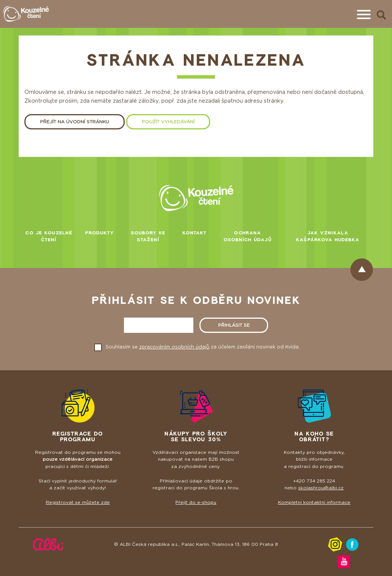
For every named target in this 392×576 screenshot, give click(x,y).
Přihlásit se (234, 325)
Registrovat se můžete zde (78, 502)
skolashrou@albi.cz (321, 488)
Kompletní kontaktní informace (314, 502)
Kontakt (194, 233)
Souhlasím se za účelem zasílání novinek (203, 347)
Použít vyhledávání (168, 122)
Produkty (100, 233)
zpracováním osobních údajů (174, 347)
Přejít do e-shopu (196, 502)
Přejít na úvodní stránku (75, 122)
